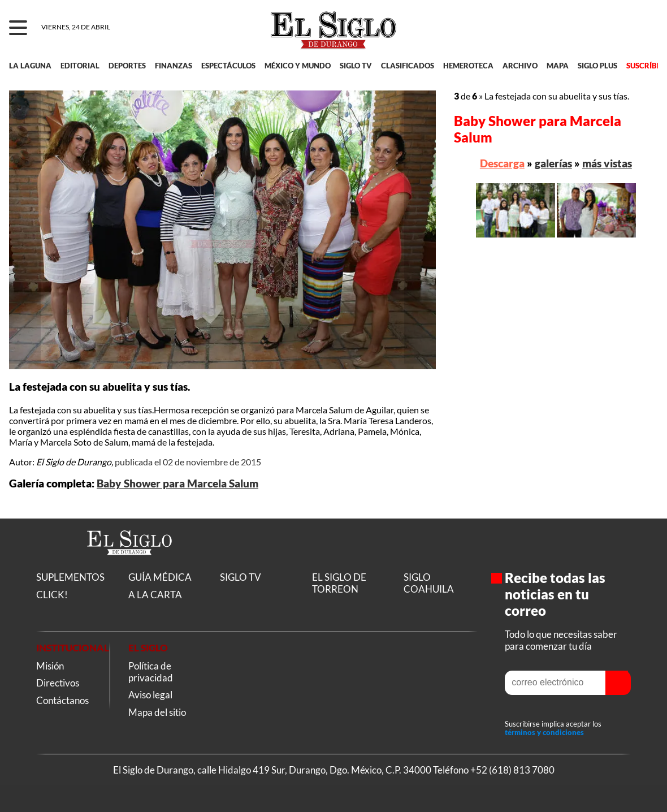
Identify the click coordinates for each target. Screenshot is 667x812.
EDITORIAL (80, 66)
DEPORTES (127, 66)
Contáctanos (62, 700)
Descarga (502, 163)
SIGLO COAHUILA (429, 583)
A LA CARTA (155, 595)
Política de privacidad (151, 672)
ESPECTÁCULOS (228, 66)
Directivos (58, 683)
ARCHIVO (520, 66)
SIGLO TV (356, 66)
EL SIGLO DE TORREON (339, 583)
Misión (50, 666)
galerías (553, 163)
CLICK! (52, 595)
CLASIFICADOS (408, 66)
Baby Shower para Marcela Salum (177, 483)
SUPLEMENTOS (70, 577)
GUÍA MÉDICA (160, 577)
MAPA (558, 66)
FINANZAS (174, 66)
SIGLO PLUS (597, 66)
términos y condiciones (544, 733)
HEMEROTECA (468, 66)
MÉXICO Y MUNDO (298, 66)
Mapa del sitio (157, 712)
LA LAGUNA (30, 66)
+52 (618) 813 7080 (512, 770)
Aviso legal (150, 695)
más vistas (607, 163)
